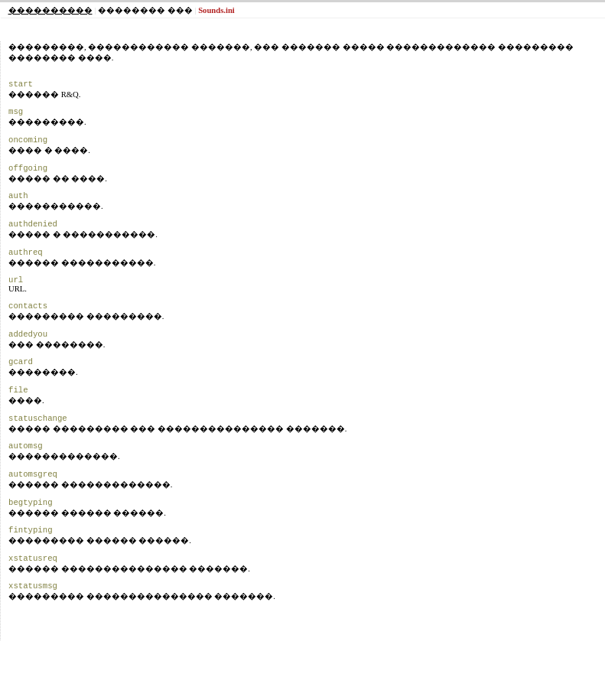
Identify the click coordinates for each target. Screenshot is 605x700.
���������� (50, 10)
